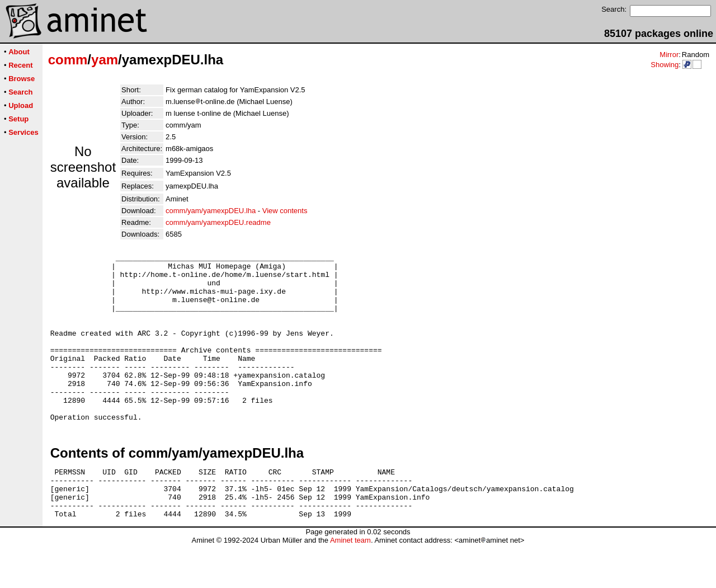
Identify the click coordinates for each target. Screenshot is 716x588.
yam (105, 60)
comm (68, 60)
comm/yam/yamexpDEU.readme (218, 222)
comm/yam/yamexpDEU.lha (211, 211)
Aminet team (350, 584)
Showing (665, 65)
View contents (285, 211)
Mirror (669, 55)
